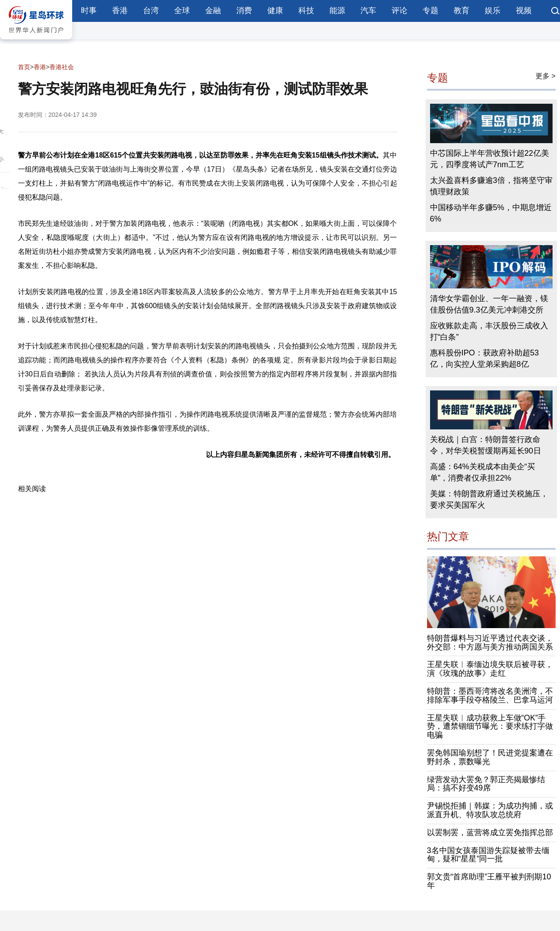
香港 (120, 11)
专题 (430, 11)
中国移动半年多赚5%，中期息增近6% (491, 213)
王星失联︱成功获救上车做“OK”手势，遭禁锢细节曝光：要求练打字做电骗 (490, 727)
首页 (24, 67)
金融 (213, 11)
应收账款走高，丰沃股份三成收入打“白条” (489, 331)
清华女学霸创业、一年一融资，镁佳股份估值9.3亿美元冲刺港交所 (489, 304)
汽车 (368, 11)
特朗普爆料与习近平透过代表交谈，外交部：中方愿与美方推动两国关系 (490, 643)
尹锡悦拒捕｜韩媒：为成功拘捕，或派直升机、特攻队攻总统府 (490, 810)
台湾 (151, 11)
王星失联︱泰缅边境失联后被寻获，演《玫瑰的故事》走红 (490, 669)
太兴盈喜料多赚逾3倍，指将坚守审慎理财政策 (491, 186)
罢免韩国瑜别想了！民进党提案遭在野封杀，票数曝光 (490, 757)
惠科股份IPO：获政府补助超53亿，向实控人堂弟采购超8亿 (485, 358)
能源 (337, 11)
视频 (524, 11)
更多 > (546, 76)
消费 (244, 11)
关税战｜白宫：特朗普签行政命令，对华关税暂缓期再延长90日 (486, 445)
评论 (399, 11)
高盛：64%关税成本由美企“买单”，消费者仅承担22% (483, 472)
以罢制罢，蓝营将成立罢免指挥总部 (490, 833)
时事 (89, 11)
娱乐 (493, 11)
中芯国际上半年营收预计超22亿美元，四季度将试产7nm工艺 (490, 159)
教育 (462, 11)
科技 (306, 11)
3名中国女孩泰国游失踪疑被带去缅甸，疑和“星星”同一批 (488, 855)
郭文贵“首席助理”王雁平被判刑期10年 (489, 881)
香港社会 (62, 67)
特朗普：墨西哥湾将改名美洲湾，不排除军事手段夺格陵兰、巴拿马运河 (490, 696)
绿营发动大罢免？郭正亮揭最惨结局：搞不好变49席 (486, 784)
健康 (275, 11)
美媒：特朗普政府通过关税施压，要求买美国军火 (489, 499)
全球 (182, 11)
